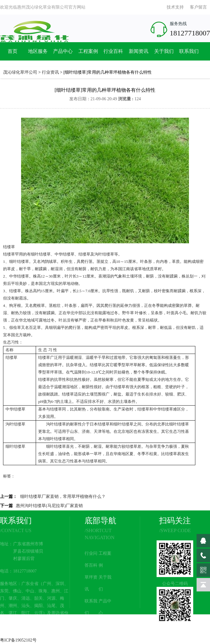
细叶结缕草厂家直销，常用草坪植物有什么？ (63, 497)
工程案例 (88, 51)
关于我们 (164, 51)
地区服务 (38, 51)
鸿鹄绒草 (49, 261)
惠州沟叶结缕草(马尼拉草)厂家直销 (49, 506)
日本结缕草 (100, 424)
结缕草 (9, 247)
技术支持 (175, 7)
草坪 (58, 365)
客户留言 (198, 7)
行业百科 (113, 51)
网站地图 (105, 631)
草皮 (11, 269)
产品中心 (63, 51)
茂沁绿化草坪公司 (20, 72)
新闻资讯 (139, 51)
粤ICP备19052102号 (18, 640)
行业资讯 (50, 72)
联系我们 (189, 51)
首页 (13, 51)
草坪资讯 (91, 583)
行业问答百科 (91, 559)
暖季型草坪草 (125, 365)
